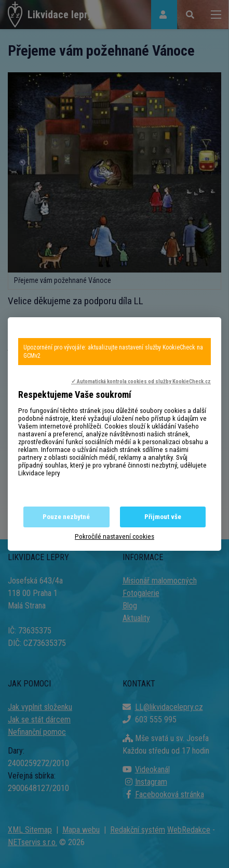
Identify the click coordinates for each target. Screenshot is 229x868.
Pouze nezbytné (66, 517)
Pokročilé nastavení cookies (114, 536)
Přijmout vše (163, 517)
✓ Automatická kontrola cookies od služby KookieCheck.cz (141, 381)
